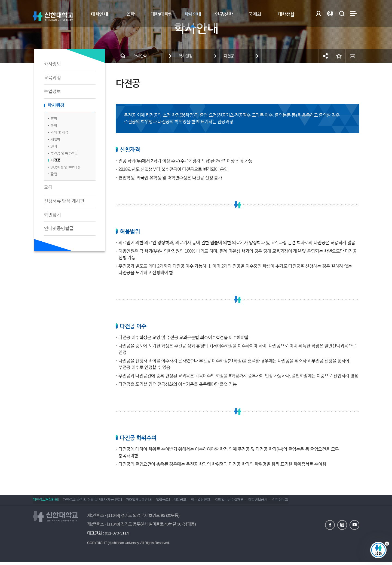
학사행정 (56, 105)
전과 (54, 146)
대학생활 (286, 14)
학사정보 (52, 64)
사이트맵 (353, 13)
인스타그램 (342, 524)
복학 (54, 125)
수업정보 (52, 91)
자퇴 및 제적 (59, 132)
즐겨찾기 (339, 56)
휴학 (54, 118)
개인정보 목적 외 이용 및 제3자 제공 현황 (95, 501)
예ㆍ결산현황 (218, 501)
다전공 (55, 160)
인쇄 (353, 56)
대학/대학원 (162, 14)
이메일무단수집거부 (250, 501)
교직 (48, 187)
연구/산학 (224, 14)
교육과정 (52, 78)
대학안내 (99, 14)
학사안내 (193, 14)
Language (330, 13)
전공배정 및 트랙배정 (66, 167)
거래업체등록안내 (145, 501)
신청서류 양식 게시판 (64, 201)
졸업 (54, 174)
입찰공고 (172, 501)
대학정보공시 (281, 501)
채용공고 (193, 501)
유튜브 (354, 524)
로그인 (318, 13)
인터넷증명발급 (59, 228)
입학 (131, 14)
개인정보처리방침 (45, 501)
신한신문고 (307, 501)
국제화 (255, 14)
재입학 (55, 139)
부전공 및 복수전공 (64, 153)
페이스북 (330, 524)
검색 (342, 13)
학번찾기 (52, 215)
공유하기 (325, 56)
